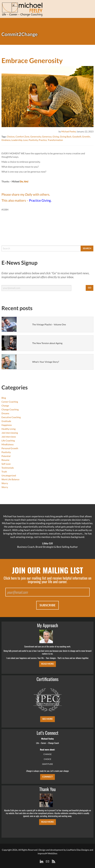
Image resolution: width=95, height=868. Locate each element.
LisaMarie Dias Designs (78, 850)
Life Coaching (8, 441)
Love (25, 140)
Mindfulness (8, 445)
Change (5, 406)
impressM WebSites (47, 854)
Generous (47, 137)
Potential (6, 456)
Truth (4, 472)
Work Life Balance (10, 479)
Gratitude (6, 421)
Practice (43, 140)
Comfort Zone (22, 137)
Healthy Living (9, 429)
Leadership (17, 140)
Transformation (55, 140)
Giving (56, 137)
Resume (5, 460)
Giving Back (66, 137)
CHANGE (48, 754)
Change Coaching (10, 410)
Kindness (6, 140)
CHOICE (48, 759)
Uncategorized (9, 476)
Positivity (33, 140)
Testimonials (8, 468)
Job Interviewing (10, 433)
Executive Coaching (11, 417)
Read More (48, 664)
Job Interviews (9, 437)
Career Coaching (10, 402)
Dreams (5, 413)
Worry (5, 483)
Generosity (36, 137)
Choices (11, 137)
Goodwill (77, 137)
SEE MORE (48, 719)
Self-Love (6, 464)
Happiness (7, 425)
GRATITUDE (48, 764)
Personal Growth (10, 448)
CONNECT (47, 777)
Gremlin (86, 137)
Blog (4, 398)
